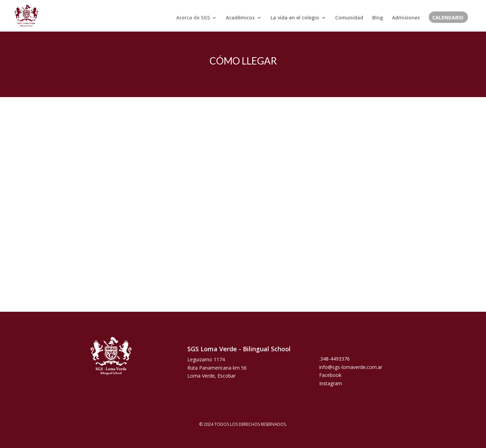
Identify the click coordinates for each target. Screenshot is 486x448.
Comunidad (349, 18)
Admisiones (406, 18)
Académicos (240, 18)
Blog (378, 18)
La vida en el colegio (295, 18)
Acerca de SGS (193, 18)
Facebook (330, 375)
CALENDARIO (448, 18)
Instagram (331, 383)
